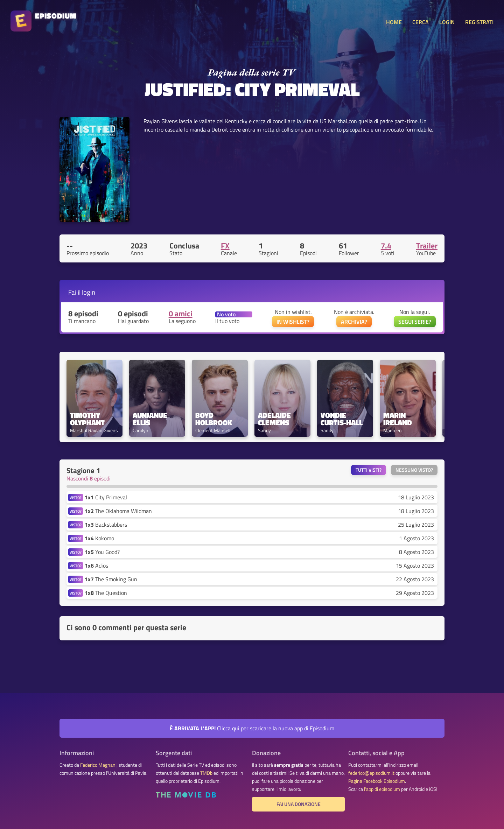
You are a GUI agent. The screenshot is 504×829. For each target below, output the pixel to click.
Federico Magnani (98, 765)
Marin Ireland (398, 419)
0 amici (181, 314)
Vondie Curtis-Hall (342, 419)
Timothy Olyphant (87, 419)
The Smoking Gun (111, 579)
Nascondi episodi (89, 478)
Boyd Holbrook (214, 419)
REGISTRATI (479, 22)
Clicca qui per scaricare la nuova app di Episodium (252, 728)
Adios (96, 565)
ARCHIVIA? (354, 322)
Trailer (427, 246)
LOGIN (447, 22)
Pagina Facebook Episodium (377, 781)
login (89, 292)
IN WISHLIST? (293, 322)
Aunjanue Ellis (151, 419)
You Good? (102, 552)
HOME (394, 22)
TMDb (206, 773)
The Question (106, 593)
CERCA (421, 22)
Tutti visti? (369, 470)
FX (225, 246)
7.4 (386, 246)
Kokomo (99, 538)
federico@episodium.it (371, 773)
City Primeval (106, 497)
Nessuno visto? (414, 470)
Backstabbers (106, 525)
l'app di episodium (382, 789)
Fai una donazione (299, 804)
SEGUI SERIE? (415, 322)
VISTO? (76, 497)
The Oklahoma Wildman (118, 511)
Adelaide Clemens (275, 419)
